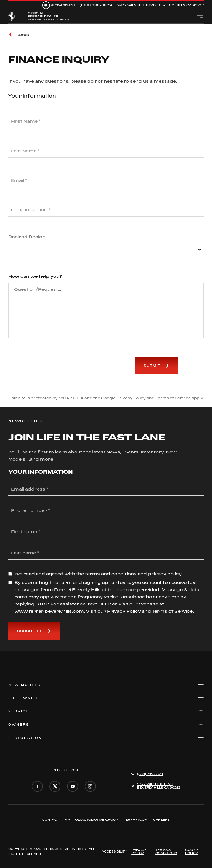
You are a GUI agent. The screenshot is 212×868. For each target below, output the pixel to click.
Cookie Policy (192, 851)
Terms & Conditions (166, 851)
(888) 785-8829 (96, 5)
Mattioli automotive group (91, 820)
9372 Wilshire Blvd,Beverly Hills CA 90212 (159, 786)
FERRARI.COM (136, 820)
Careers (161, 820)
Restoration (106, 737)
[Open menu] (200, 17)
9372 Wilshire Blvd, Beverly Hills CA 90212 (161, 5)
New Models (106, 684)
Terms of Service (173, 398)
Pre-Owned (106, 698)
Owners (106, 724)
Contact (51, 820)
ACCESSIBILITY (114, 851)
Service (106, 711)
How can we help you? (35, 276)
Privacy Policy (131, 398)
